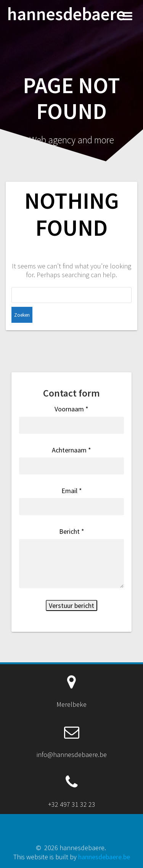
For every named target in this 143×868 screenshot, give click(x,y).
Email (72, 491)
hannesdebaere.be (104, 857)
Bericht (72, 531)
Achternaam (71, 450)
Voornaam (71, 409)
